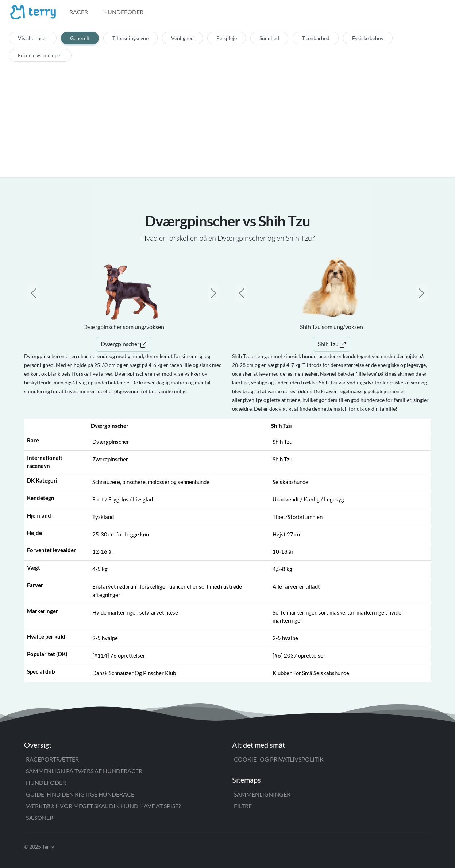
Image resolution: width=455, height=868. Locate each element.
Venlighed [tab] (182, 38)
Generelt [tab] (80, 38)
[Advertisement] (227, 116)
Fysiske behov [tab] (368, 38)
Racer (79, 12)
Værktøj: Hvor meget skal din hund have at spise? (103, 806)
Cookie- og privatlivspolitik (279, 759)
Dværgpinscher (124, 344)
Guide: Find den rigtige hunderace (80, 794)
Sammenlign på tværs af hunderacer (84, 771)
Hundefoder (123, 12)
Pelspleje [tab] (227, 38)
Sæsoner (40, 817)
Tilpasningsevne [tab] (130, 38)
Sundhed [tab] (269, 38)
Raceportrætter (52, 759)
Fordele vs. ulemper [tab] (40, 55)
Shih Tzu (332, 344)
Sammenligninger (262, 794)
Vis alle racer (33, 38)
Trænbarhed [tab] (316, 38)
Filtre (243, 806)
